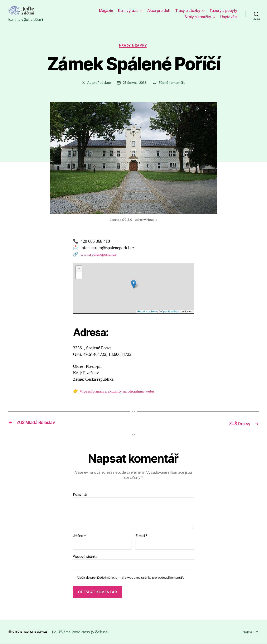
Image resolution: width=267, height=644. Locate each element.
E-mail (142, 536)
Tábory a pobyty (223, 11)
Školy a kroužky (198, 17)
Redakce (103, 83)
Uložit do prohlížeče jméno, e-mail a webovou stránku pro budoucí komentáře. (131, 578)
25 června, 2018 (134, 83)
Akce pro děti (159, 11)
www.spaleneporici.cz (99, 255)
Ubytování (229, 17)
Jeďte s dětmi (35, 632)
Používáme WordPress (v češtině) (81, 632)
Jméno (79, 536)
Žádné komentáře (173, 83)
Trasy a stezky (188, 11)
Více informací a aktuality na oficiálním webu (120, 392)
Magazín (106, 11)
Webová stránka (85, 557)
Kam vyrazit (128, 11)
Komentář (80, 495)
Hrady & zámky (133, 46)
